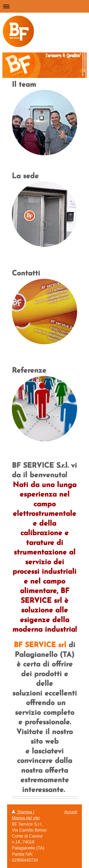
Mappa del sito (26, 818)
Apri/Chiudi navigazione (44, 6)
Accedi (71, 812)
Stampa (23, 812)
